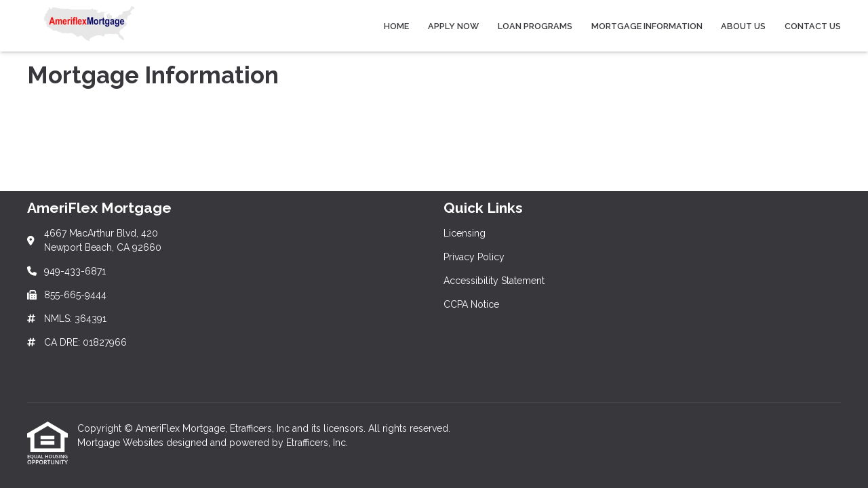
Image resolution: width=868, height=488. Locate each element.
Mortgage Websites (122, 443)
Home (396, 26)
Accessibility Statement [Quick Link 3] (494, 281)
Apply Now (453, 26)
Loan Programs (535, 26)
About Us (743, 26)
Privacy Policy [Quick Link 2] (474, 257)
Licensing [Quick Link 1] (465, 233)
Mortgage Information (647, 26)
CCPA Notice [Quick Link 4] (471, 304)
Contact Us (813, 26)
